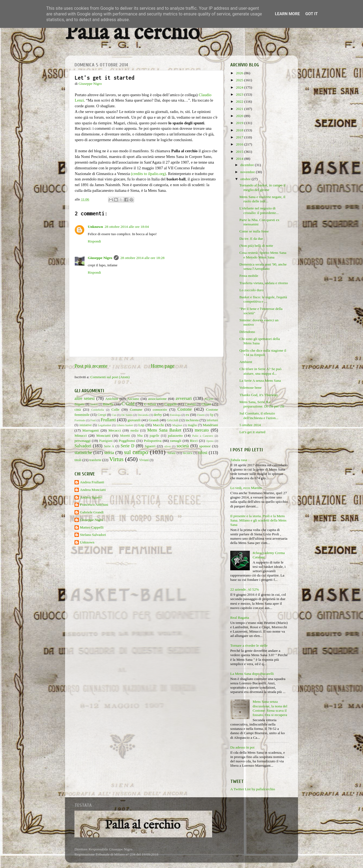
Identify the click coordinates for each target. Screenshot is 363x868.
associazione (157, 399)
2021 (240, 109)
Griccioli (172, 420)
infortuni (213, 420)
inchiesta (192, 420)
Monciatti (103, 435)
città (78, 409)
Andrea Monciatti (93, 490)
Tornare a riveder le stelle (249, 645)
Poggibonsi (127, 441)
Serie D (127, 446)
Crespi (102, 415)
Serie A (109, 446)
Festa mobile (249, 276)
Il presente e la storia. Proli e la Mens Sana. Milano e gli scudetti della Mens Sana (258, 520)
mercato (202, 430)
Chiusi (206, 404)
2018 (240, 130)
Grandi (154, 420)
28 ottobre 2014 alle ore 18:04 (127, 227)
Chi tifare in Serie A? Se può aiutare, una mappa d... (260, 371)
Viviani (144, 460)
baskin (94, 404)
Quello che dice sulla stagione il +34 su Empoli (263, 353)
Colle (115, 409)
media (134, 430)
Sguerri (150, 446)
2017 (240, 137)
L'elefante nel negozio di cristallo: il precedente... (259, 210)
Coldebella (98, 410)
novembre (248, 172)
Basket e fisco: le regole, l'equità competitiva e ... (263, 299)
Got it (312, 14)
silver (168, 446)
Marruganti (91, 430)
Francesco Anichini (94, 505)
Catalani (190, 404)
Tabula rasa (239, 460)
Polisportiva (153, 441)
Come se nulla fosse (254, 231)
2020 (240, 116)
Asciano (133, 399)
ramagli (176, 441)
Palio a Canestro (203, 436)
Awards (209, 399)
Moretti (125, 436)
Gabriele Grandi (92, 512)
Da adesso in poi (242, 747)
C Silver (150, 404)
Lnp (141, 425)
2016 (240, 144)
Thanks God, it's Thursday (259, 395)
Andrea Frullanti (92, 482)
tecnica (188, 453)
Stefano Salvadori (93, 535)
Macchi (158, 425)
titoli (78, 460)
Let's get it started (252, 432)
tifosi (203, 453)
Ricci (194, 441)
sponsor (205, 446)
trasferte (95, 460)
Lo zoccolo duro (251, 290)
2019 (240, 123)
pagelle (155, 436)
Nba (140, 436)
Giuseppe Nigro (100, 258)
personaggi (82, 441)
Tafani (171, 453)
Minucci (81, 435)
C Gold (128, 404)
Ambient (246, 362)
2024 (240, 87)
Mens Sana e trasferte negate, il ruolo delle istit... (262, 199)
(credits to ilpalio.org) (148, 174)
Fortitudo (80, 420)
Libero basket (125, 425)
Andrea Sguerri (91, 497)
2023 (240, 94)
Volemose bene (251, 388)
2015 (240, 152)
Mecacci (115, 430)
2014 (240, 159)
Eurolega (175, 415)
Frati (93, 420)
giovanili (134, 420)
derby (158, 415)
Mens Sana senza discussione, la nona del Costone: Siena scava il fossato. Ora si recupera (270, 708)
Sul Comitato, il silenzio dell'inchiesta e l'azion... (259, 415)
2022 (240, 101)
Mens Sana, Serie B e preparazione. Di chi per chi (262, 404)
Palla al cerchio (132, 33)
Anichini (112, 399)
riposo (210, 441)
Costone (185, 409)
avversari (184, 399)
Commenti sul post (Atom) (110, 377)
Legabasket (104, 425)
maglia (192, 425)
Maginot (177, 425)
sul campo (136, 452)
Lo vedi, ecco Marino (246, 488)
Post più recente (91, 366)
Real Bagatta (240, 618)
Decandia (143, 415)
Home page (163, 366)
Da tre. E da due (251, 239)
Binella (108, 404)
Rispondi (94, 241)
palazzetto (175, 435)
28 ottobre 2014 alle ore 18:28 (142, 258)
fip (212, 415)
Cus (114, 415)
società (183, 446)
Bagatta (80, 404)
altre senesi (85, 399)
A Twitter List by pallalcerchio (253, 789)
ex (187, 415)
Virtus (116, 459)
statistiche (83, 453)
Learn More (287, 14)
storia (109, 453)
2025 (240, 80)
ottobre (246, 179)
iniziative (85, 425)
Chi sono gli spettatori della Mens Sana (260, 341)
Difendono (247, 332)
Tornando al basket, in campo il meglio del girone (262, 187)
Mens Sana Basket (164, 430)
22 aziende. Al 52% (245, 589)
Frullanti (108, 420)
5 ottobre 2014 (250, 425)
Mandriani (210, 425)
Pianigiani (106, 441)
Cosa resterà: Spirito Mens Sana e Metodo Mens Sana (263, 255)
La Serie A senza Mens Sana (260, 380)
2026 (240, 73)
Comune (136, 409)
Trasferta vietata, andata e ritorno (264, 283)
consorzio (160, 409)
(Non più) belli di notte (256, 246)
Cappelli (171, 404)
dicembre (248, 165)
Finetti (201, 415)
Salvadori (83, 446)
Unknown (95, 227)
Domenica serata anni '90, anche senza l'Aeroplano (263, 266)
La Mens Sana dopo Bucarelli (252, 674)
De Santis (127, 415)
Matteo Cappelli (92, 527)
